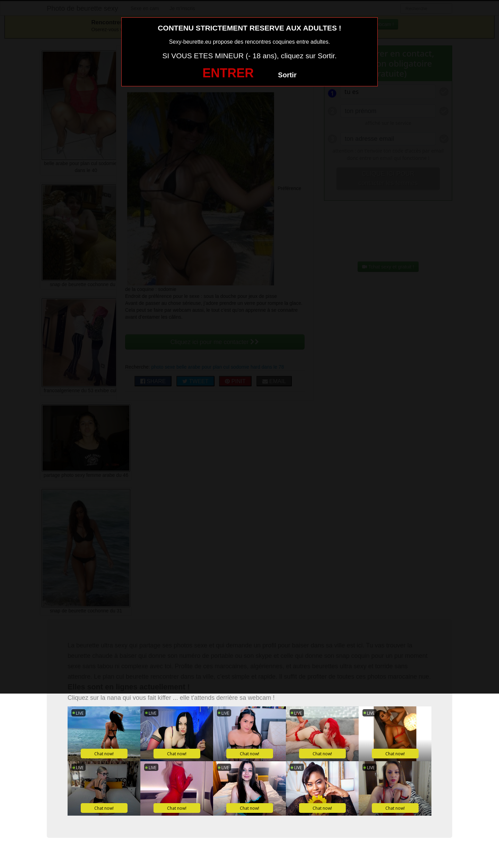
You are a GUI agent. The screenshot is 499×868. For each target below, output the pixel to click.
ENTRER (228, 73)
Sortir (287, 75)
